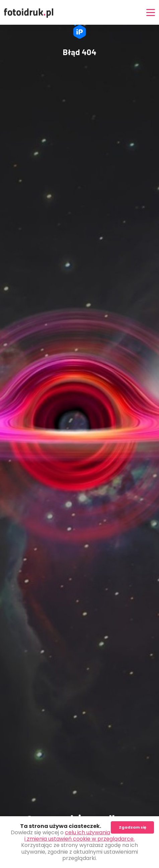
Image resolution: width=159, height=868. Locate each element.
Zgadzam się (133, 827)
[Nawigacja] (151, 13)
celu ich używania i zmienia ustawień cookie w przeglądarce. (79, 836)
